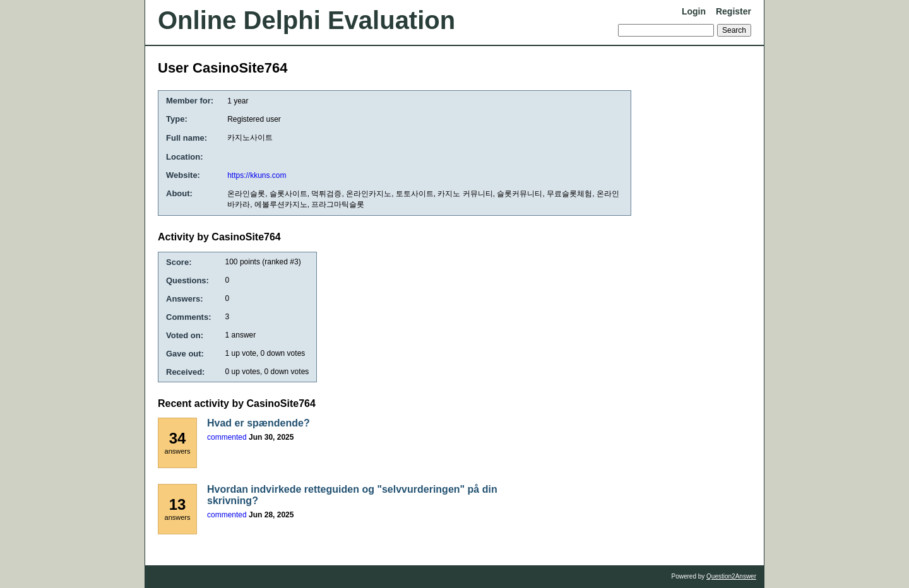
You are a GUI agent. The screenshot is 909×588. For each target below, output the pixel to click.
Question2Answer (731, 576)
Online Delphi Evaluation (306, 20)
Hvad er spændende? (258, 423)
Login (694, 11)
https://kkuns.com (257, 175)
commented (227, 437)
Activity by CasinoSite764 (219, 237)
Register (734, 11)
